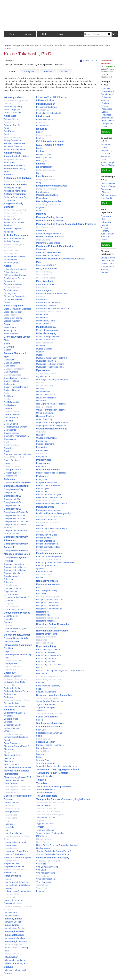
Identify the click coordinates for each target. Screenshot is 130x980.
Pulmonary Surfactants (47, 565)
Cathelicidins (10, 384)
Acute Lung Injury (12, 110)
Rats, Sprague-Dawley (47, 590)
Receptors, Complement (48, 606)
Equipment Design (13, 725)
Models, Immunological (47, 330)
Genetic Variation (12, 802)
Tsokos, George (108, 186)
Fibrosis (8, 752)
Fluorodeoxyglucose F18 (17, 777)
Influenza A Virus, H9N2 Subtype (51, 97)
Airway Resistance (13, 140)
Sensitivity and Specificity (48, 686)
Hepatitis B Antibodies (14, 854)
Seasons (40, 683)
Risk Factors (42, 674)
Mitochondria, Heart (45, 321)
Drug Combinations (13, 666)
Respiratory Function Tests (49, 655)
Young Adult (42, 888)
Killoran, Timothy (105, 229)
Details (65, 72)
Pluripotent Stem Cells (47, 482)
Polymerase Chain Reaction (49, 498)
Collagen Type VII (12, 473)
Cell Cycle (9, 396)
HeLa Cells (9, 827)
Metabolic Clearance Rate (48, 252)
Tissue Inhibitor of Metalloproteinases (54, 786)
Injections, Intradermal (47, 107)
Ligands (41, 164)
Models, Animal (43, 324)
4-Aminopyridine (13, 97)
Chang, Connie (108, 258)
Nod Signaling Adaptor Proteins (51, 404)
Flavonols (8, 761)
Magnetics (41, 207)
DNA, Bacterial (11, 606)
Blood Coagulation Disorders (17, 309)
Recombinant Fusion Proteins (52, 631)
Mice (39, 262)
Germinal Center (12, 808)
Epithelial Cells (11, 719)
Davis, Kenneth (108, 261)
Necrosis (40, 383)
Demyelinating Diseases (17, 613)
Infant (7, 951)
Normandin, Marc (106, 158)
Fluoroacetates (11, 774)
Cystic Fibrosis (11, 594)
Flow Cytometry (11, 764)
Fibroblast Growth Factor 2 (16, 746)
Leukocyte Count (44, 157)
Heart (7, 830)
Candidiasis (9, 366)
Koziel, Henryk (107, 162)
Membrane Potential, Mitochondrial (55, 246)
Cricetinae (9, 579)
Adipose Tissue (11, 119)
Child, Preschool (12, 445)
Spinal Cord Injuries (47, 717)
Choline (8, 451)
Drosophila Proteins (13, 660)
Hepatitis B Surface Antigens (17, 857)
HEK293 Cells (11, 815)
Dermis (8, 622)
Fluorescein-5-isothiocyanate (17, 767)
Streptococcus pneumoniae (49, 733)
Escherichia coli (11, 728)
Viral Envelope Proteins (47, 867)
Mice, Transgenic (44, 290)
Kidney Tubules (43, 135)
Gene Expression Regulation (17, 786)
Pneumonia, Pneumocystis (49, 494)
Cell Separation (11, 417)
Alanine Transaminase (14, 143)
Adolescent (9, 122)
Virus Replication (44, 882)
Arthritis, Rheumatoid (14, 238)
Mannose (41, 214)
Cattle (7, 393)
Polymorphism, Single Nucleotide (52, 504)
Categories (29, 72)
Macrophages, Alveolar (49, 201)
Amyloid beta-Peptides (16, 156)
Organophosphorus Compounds (51, 425)
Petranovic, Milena (106, 223)
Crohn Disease (11, 585)
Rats (38, 587)
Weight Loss (42, 885)
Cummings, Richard (106, 191)
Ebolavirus (10, 673)
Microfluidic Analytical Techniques (52, 293)
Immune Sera (10, 912)
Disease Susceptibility (16, 638)
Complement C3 (13, 496)
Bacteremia (9, 281)
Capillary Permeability (14, 369)
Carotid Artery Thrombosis (16, 378)
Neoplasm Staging (45, 385)
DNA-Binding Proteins (14, 610)
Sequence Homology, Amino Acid (54, 695)
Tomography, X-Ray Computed (51, 802)
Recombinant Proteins (47, 634)
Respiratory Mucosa (46, 661)
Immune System (12, 915)
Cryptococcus (10, 591)
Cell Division (10, 405)
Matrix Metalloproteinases (50, 237)
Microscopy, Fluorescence (48, 312)
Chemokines (10, 439)
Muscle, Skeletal (44, 349)
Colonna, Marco (108, 195)
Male (38, 211)
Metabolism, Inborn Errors (48, 255)
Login (7, 45)
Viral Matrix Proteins (46, 873)
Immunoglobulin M (14, 935)
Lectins (40, 151)
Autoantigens (10, 253)
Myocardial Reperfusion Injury (50, 367)
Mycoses (40, 355)
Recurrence (42, 640)
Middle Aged (42, 315)
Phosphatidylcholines (48, 470)
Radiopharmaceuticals (48, 584)
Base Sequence (11, 290)
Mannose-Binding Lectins (50, 221)
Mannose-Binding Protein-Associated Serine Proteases (66, 224)
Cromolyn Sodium (12, 588)
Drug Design (10, 670)
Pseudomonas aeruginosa (48, 556)
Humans (8, 888)
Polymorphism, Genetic (47, 501)
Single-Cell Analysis (45, 707)
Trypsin (40, 827)
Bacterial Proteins (12, 287)
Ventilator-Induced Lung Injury (53, 858)
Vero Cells (41, 864)
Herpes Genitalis (12, 860)
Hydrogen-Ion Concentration (17, 891)
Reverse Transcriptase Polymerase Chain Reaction (60, 671)
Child (6, 442)
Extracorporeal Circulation (16, 737)
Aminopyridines (13, 153)
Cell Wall (9, 421)
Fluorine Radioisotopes (17, 771)
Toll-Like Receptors (47, 796)
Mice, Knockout (45, 281)
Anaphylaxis (10, 162)
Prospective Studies (45, 532)
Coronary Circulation (14, 573)
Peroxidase (41, 454)
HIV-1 (7, 821)
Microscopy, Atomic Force (48, 302)
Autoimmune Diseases (15, 256)
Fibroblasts (9, 749)
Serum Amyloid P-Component (50, 701)
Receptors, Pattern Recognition (53, 624)
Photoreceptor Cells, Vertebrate (51, 473)
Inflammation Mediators (15, 960)
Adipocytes (10, 116)
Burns (7, 344)
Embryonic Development (16, 679)
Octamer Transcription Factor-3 (51, 410)
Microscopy (41, 299)
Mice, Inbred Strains (46, 278)
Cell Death (9, 399)
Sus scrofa (41, 754)
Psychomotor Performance (49, 559)
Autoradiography (12, 262)
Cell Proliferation (12, 414)
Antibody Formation (15, 194)
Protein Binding (43, 538)
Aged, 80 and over (13, 137)
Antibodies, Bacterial (15, 185)
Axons (7, 266)
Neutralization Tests (45, 395)
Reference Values (44, 643)
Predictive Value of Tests (48, 523)
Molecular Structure (45, 340)
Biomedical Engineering (15, 296)
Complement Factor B (16, 512)
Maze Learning (43, 240)
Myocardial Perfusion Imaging (50, 364)
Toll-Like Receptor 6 (45, 792)
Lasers (39, 148)
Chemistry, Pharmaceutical (16, 436)
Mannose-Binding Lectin (49, 217)
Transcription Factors (46, 808)
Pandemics (41, 441)
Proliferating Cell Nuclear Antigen (52, 529)
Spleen (39, 720)
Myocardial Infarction (46, 361)
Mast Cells (41, 230)
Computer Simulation (14, 564)
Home (12, 34)
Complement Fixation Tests (17, 521)
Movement (41, 346)
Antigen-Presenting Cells (16, 210)
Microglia (40, 296)
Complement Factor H (14, 518)
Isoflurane (42, 129)
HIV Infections (11, 818)
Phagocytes (42, 456)
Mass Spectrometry (45, 227)
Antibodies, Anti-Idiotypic (18, 178)
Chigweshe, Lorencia (106, 152)
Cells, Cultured (11, 424)
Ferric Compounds (13, 743)
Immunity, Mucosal (13, 922)
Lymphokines (42, 192)
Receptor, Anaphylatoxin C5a (50, 600)
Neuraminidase (43, 392)
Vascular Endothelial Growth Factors (53, 854)
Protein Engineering (45, 541)
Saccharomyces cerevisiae (49, 680)
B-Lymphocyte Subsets (15, 269)
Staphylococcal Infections (50, 723)
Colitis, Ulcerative (12, 466)
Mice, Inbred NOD (45, 275)
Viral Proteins (42, 876)
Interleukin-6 (43, 116)
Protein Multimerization (47, 544)
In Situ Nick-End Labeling (16, 948)
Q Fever (40, 568)
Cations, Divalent (12, 390)
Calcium (8, 350)
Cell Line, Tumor (12, 411)
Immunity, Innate (13, 919)
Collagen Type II (13, 470)
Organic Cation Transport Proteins (52, 422)
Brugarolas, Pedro (106, 146)
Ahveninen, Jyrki (106, 218)
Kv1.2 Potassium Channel (50, 145)
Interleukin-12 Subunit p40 (49, 113)
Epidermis (9, 710)
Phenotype (41, 466)
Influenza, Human (46, 104)
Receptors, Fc (43, 612)
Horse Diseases (12, 876)
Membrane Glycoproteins (48, 243)
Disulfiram (9, 648)
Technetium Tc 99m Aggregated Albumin (58, 770)
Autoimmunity (10, 260)
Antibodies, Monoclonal (15, 191)
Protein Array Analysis (46, 535)
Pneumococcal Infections (48, 485)
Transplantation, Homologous (50, 814)
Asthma (8, 247)
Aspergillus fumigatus (14, 244)
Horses (7, 879)
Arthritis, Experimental (16, 235)
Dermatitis (9, 619)
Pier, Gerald (106, 198)
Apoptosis (9, 232)
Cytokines (9, 600)
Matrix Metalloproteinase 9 (49, 233)
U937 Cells (41, 836)
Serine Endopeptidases (47, 698)
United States (42, 842)
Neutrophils (41, 401)
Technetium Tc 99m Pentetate (52, 773)
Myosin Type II (43, 377)
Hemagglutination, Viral (15, 842)
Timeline (48, 72)
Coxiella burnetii (12, 576)
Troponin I (41, 821)
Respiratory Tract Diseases (49, 665)
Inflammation (11, 957)
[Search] (96, 34)
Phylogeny (42, 476)
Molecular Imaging (46, 333)
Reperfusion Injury (46, 646)
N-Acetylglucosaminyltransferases (52, 379)
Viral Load (41, 870)
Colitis (7, 463)
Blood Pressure (11, 315)
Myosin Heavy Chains (46, 373)
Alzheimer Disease (13, 146)
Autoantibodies (11, 250)
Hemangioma (10, 845)
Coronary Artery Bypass (15, 567)
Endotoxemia (10, 694)
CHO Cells (9, 347)
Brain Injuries (10, 331)
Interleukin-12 (43, 110)
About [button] (28, 34)
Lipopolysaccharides (46, 170)
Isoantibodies (42, 126)
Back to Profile (88, 61)
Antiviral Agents (13, 229)
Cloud (12, 72)
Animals (8, 175)
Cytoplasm (9, 603)
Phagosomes (43, 463)
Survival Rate (42, 751)
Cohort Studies (11, 460)
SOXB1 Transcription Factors (50, 677)
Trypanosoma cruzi (45, 824)
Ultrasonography (44, 839)
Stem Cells (41, 730)
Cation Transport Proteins (16, 387)
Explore (106, 132)
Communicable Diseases (17, 482)
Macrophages (43, 198)
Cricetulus (9, 582)
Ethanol (8, 731)
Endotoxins (9, 697)
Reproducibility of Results (48, 649)
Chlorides (8, 448)
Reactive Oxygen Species (48, 597)
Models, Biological (46, 327)
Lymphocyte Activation (47, 189)
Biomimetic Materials (14, 299)
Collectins (9, 479)
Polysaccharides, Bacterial (49, 510)
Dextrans (8, 626)
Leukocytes (41, 160)
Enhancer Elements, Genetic (17, 700)
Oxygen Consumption (46, 438)
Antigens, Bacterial (13, 213)
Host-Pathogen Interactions (17, 885)
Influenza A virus (45, 100)
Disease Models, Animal (17, 635)
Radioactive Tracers (47, 581)
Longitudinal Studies (46, 179)
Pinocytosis (41, 479)
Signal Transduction (45, 704)
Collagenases (10, 476)
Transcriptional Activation (48, 811)
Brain (7, 324)
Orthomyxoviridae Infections (52, 429)
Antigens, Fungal (12, 219)
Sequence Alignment (46, 692)
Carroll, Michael (108, 165)
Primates (40, 526)
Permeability (42, 450)
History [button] (61, 34)
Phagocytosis (44, 460)
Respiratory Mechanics (47, 658)
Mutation (40, 352)
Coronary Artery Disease (16, 570)
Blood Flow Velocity (13, 312)
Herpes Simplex (11, 863)
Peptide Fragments (45, 444)
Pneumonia (41, 491)
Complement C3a (12, 499)
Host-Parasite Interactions (16, 882)
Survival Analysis (44, 748)
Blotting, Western (12, 321)
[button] (114, 34)
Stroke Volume (43, 739)
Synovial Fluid (43, 760)
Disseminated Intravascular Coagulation (107, 121)
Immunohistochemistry (15, 938)
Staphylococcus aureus (49, 727)
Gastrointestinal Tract (14, 780)
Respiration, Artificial (46, 652)
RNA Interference (44, 572)
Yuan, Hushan (107, 234)
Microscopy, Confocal (46, 306)
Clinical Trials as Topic (14, 457)
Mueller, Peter (107, 264)
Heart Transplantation (14, 833)
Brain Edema (10, 327)
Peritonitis (42, 447)
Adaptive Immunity (13, 113)
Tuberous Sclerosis (45, 830)
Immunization (11, 925)
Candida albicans (12, 363)
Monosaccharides (44, 343)
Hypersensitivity (11, 894)
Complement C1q (13, 489)
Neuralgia (41, 389)
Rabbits (40, 578)
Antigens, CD (10, 216)
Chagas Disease (12, 433)
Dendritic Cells (11, 616)
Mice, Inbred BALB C (46, 265)
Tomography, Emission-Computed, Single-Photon (63, 799)
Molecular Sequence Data (48, 337)
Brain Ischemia (11, 333)
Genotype (8, 805)
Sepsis (39, 689)
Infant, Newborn (11, 954)
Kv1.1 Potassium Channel (50, 141)
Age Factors (10, 131)
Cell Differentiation (13, 402)
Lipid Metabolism (44, 167)
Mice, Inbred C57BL (47, 269)
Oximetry (40, 435)
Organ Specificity (44, 419)
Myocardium (43, 370)
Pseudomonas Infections (50, 553)
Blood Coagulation (14, 306)
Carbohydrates (11, 372)
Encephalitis (10, 685)
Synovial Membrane (45, 763)
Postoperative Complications (50, 517)
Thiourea (41, 780)
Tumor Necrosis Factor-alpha (50, 833)
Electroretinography (13, 676)
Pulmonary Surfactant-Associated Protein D (57, 562)
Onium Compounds (45, 413)
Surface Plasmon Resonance (50, 745)
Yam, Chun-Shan (106, 238)
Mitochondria (42, 318)
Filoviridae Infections (14, 755)
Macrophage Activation (47, 195)
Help (45, 34)
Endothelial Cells (12, 688)
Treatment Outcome (45, 817)
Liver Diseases (44, 176)
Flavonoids (9, 758)
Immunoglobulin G (14, 932)
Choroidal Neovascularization (18, 454)
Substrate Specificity (46, 742)
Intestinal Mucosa (44, 119)
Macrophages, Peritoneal (48, 205)
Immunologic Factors (16, 941)
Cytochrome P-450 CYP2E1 (17, 597)
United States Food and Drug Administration (57, 845)
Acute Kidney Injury (13, 106)
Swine (39, 757)
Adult (6, 128)
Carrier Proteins (11, 381)
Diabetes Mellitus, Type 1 (16, 628)
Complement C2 (12, 493)
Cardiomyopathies (12, 375)
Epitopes (8, 722)
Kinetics (40, 138)
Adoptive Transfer (12, 125)
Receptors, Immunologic (48, 618)
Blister (7, 302)
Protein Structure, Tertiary (48, 547)
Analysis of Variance (13, 159)
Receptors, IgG (43, 615)
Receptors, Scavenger (47, 627)
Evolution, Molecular (13, 734)
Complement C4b (12, 505)
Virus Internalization (45, 879)
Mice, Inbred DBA (44, 272)
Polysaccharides (45, 507)
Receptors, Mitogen (45, 621)
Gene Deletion (11, 783)
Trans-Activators (44, 805)
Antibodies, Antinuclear (15, 181)
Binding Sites (10, 293)
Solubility (40, 710)
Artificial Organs (11, 241)
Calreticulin (9, 360)
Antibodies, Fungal (13, 188)
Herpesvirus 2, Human (14, 866)
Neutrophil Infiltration (46, 398)
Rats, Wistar (42, 594)
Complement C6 (13, 509)
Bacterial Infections (13, 284)
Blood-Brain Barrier (13, 318)
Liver (38, 173)
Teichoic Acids (44, 776)
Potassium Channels (46, 520)
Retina (39, 668)
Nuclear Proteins (44, 407)
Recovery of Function (46, 637)
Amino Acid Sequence (14, 149)
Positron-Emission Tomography (53, 513)
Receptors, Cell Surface (47, 603)
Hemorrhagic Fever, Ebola (16, 851)
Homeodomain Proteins (15, 869)
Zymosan (40, 891)
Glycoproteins (12, 812)
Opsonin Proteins (46, 416)
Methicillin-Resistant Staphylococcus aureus (60, 259)
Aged (6, 134)
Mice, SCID (41, 287)
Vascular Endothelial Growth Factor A (54, 851)
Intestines (41, 122)
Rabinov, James (105, 271)
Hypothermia (10, 897)
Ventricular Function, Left (48, 861)
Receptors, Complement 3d (49, 609)
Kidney (39, 132)
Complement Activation (17, 486)
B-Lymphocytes (11, 272)
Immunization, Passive (15, 928)
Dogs (6, 651)
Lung (38, 183)
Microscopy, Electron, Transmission (53, 308)
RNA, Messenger (44, 575)
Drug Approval (11, 663)
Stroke (39, 736)
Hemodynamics (11, 848)
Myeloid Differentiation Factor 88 (51, 358)
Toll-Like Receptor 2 (45, 789)
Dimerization (10, 632)
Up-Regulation (43, 848)
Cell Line (8, 408)
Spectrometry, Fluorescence (49, 713)
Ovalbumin (41, 432)
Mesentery (41, 249)
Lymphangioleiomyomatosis (52, 186)
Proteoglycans (43, 550)
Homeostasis (10, 873)
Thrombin (41, 783)
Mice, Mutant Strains (46, 284)
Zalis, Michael (107, 267)
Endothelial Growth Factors (17, 691)
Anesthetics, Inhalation (15, 165)
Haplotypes (9, 824)
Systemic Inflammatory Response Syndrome (57, 766)
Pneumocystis (43, 488)
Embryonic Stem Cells (14, 682)
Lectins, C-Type (43, 154)
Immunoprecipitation (13, 945)
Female (7, 740)
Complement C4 (13, 502)
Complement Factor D (14, 515)
